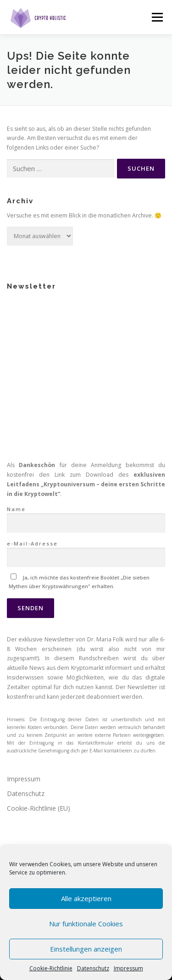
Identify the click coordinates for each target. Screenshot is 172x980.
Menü (157, 17)
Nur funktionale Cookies (86, 924)
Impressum (128, 968)
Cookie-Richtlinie (51, 968)
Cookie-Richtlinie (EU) (39, 660)
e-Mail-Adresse (86, 402)
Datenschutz (93, 968)
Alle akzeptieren (86, 898)
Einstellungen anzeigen (86, 949)
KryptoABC (23, 804)
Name (86, 368)
